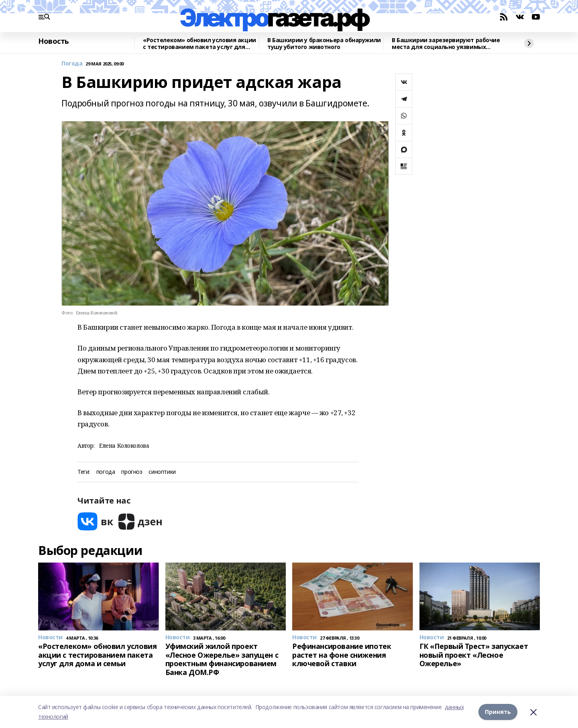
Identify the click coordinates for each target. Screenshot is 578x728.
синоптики (162, 472)
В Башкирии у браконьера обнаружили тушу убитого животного (324, 44)
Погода (72, 64)
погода (106, 472)
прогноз (132, 472)
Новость (54, 41)
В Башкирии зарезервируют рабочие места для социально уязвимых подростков (446, 44)
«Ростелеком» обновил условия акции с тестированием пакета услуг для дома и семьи (199, 44)
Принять (498, 712)
